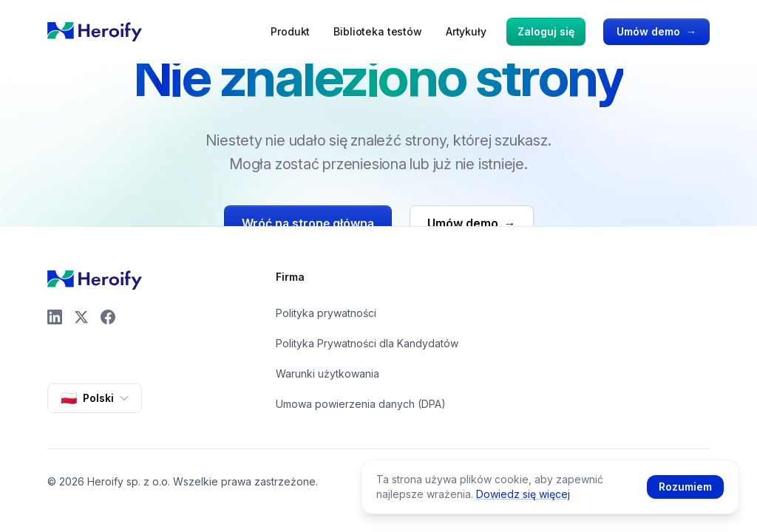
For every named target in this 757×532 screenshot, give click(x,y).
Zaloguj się (546, 31)
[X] (81, 317)
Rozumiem (685, 487)
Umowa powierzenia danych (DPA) (361, 404)
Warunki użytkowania (327, 374)
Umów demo (656, 32)
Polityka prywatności (326, 313)
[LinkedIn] (55, 317)
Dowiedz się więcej (523, 494)
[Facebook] (108, 317)
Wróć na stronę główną (308, 223)
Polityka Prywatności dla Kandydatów (367, 343)
